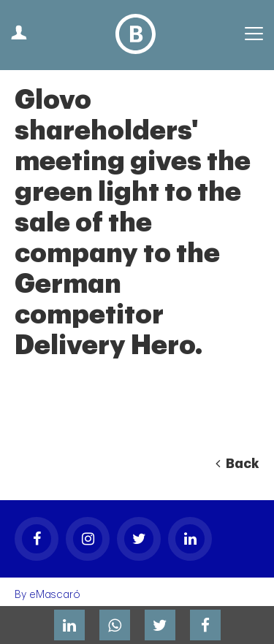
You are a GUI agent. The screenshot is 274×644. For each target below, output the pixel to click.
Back (237, 464)
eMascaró (55, 595)
